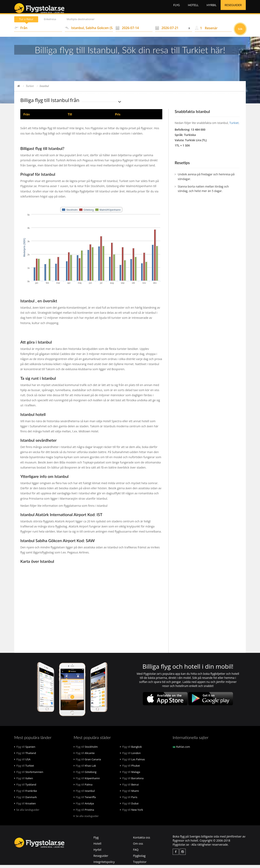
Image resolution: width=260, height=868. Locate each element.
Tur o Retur (27, 22)
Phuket (130, 769)
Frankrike (26, 794)
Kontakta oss (142, 840)
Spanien (25, 750)
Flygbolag (139, 859)
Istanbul (84, 794)
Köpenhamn (87, 781)
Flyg (177, 8)
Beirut (129, 788)
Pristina (84, 813)
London (130, 756)
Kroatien (25, 806)
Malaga (130, 775)
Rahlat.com (181, 750)
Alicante (84, 756)
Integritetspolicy (104, 865)
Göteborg (85, 775)
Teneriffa (85, 800)
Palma (83, 788)
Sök (240, 32)
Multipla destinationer (86, 22)
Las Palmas (132, 762)
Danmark (25, 800)
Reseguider (233, 8)
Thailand (25, 756)
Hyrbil (211, 8)
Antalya (84, 806)
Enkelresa (53, 22)
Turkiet (30, 89)
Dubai (129, 806)
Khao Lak (85, 769)
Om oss (138, 847)
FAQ (136, 853)
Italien (24, 781)
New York (132, 813)
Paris (129, 800)
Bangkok (131, 750)
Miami (129, 794)
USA (22, 762)
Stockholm (86, 750)
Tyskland (25, 788)
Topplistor (140, 865)
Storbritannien (29, 775)
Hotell (193, 8)
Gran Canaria (87, 762)
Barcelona (132, 781)
